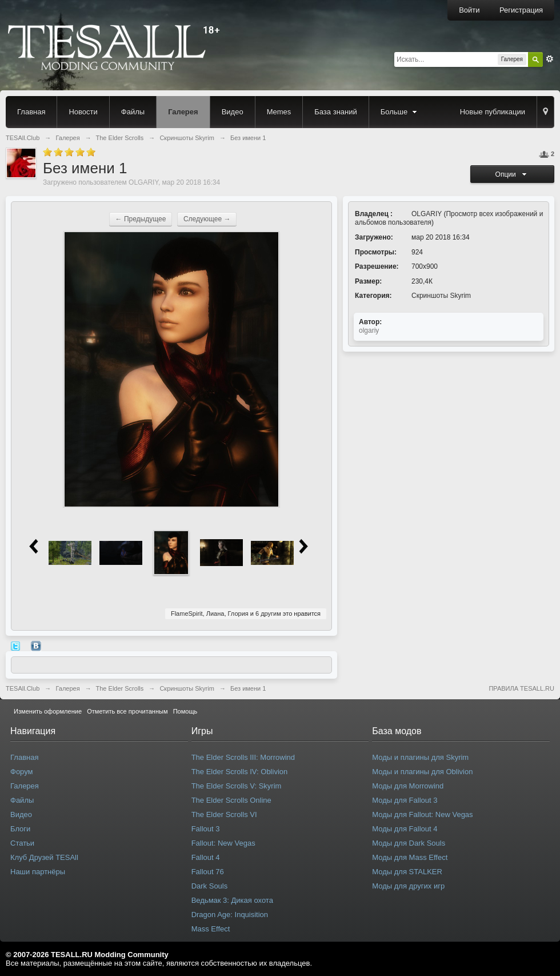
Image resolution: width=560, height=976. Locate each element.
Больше (400, 112)
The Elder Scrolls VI (224, 814)
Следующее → (207, 219)
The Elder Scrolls (120, 688)
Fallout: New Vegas (223, 843)
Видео (233, 112)
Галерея (183, 112)
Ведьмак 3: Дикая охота (232, 900)
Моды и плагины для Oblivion (422, 772)
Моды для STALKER (407, 872)
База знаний (336, 112)
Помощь (185, 711)
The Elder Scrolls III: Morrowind (243, 757)
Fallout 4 (206, 857)
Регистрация (521, 10)
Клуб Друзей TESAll (44, 857)
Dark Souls (210, 886)
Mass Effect (211, 929)
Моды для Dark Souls (409, 843)
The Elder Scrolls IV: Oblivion (240, 772)
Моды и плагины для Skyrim (420, 757)
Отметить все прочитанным (127, 711)
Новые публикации (493, 112)
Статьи (22, 843)
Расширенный (550, 59)
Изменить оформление (48, 711)
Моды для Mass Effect (410, 857)
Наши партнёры (38, 872)
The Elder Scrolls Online (231, 800)
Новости (83, 112)
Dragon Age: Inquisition (230, 915)
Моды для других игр (408, 886)
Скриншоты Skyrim (441, 296)
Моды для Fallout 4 (405, 829)
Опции (513, 174)
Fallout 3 (206, 829)
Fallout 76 (208, 872)
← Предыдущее (141, 219)
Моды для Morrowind (408, 786)
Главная (31, 112)
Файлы (133, 112)
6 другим (268, 614)
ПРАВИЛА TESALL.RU (521, 688)
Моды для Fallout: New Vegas (422, 814)
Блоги (20, 829)
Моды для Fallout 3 (405, 800)
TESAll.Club (23, 688)
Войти (469, 10)
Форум (22, 772)
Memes (279, 112)
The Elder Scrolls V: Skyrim (237, 786)
